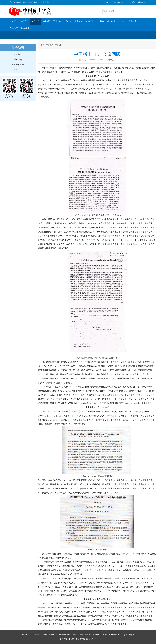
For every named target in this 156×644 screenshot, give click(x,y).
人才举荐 (100, 21)
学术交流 (57, 21)
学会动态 (35, 21)
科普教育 (89, 21)
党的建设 (46, 21)
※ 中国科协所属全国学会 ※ (115, 2)
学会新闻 (18, 54)
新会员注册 (33, 2)
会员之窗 (68, 21)
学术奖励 (79, 21)
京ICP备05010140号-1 (88, 639)
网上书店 (132, 21)
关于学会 (25, 21)
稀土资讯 (111, 21)
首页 (42, 45)
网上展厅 (14, 28)
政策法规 (122, 21)
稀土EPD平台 (26, 28)
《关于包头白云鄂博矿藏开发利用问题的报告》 (99, 362)
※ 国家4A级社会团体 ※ (138, 2)
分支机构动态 (18, 64)
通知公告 (18, 59)
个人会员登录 (44, 2)
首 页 (14, 21)
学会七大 (18, 70)
